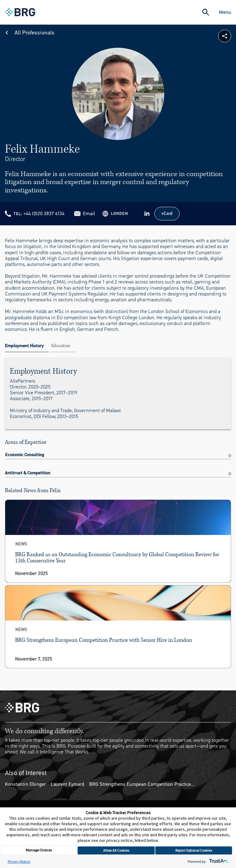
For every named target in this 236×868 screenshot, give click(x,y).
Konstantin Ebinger (25, 784)
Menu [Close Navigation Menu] (225, 12)
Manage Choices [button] (39, 850)
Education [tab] (61, 346)
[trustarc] (218, 861)
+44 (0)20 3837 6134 (44, 213)
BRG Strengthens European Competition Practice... (142, 784)
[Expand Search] (206, 12)
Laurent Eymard (67, 784)
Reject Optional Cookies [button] (194, 850)
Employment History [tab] (24, 346)
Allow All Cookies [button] (116, 850)
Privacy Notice (19, 861)
